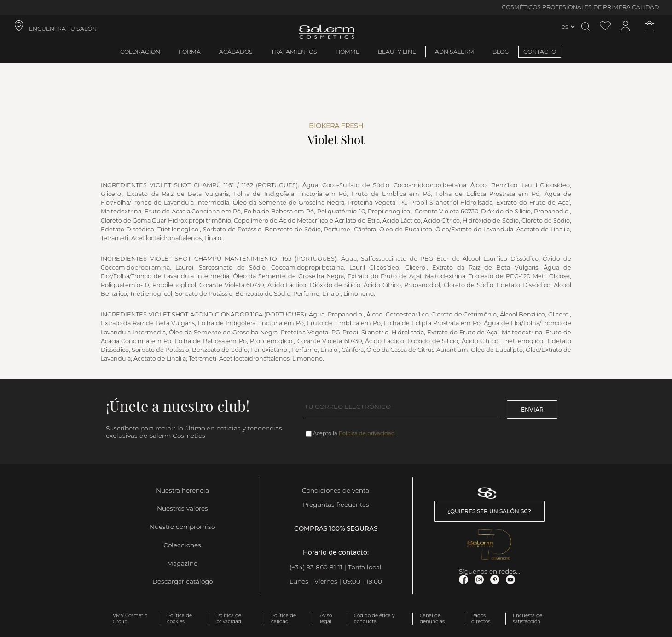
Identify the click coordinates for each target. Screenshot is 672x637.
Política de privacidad (367, 433)
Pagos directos (481, 619)
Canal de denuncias (432, 619)
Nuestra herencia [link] (182, 490)
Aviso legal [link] (326, 619)
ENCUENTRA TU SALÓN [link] (63, 29)
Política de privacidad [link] (229, 619)
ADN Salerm (455, 52)
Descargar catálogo (182, 581)
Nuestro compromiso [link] (182, 527)
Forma (190, 52)
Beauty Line (397, 52)
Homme (348, 52)
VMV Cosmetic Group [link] (130, 619)
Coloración (140, 52)
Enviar (532, 410)
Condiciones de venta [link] (336, 490)
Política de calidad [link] (284, 619)
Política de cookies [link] (180, 619)
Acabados (236, 52)
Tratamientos (294, 52)
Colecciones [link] (182, 545)
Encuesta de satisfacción (527, 619)
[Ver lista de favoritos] (605, 26)
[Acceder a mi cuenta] (626, 26)
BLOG (501, 52)
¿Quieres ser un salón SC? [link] (489, 511)
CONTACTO (540, 52)
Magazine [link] (182, 563)
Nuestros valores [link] (182, 508)
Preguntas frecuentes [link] (336, 505)
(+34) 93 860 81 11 (316, 567)
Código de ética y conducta (374, 619)
